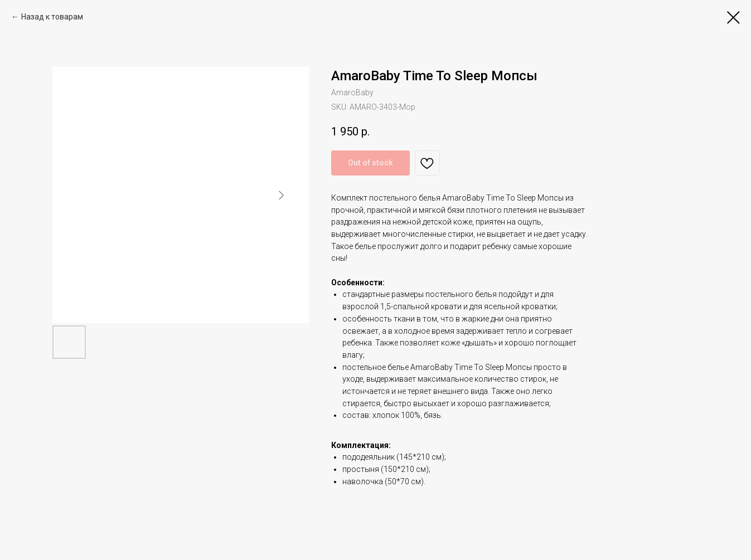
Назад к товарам (52, 17)
